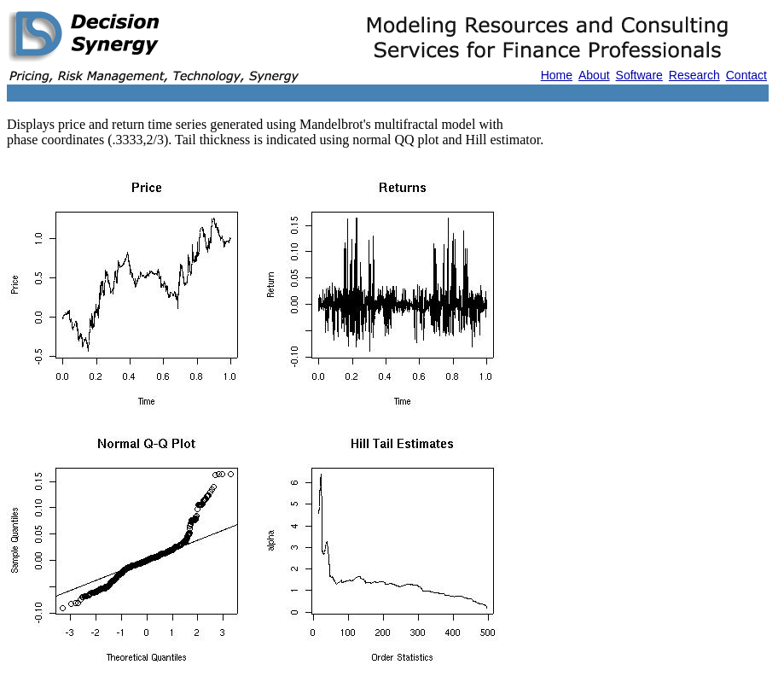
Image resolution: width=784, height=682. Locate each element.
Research (694, 75)
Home (557, 75)
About (594, 75)
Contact (746, 75)
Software (639, 75)
